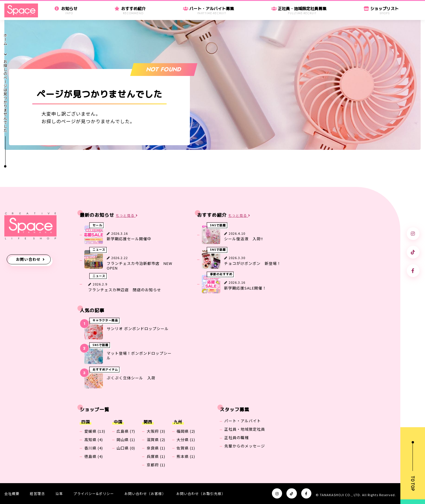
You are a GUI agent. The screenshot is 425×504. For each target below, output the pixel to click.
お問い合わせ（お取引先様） (201, 493)
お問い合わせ (28, 259)
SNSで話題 (218, 225)
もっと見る (127, 215)
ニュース (99, 250)
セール (97, 225)
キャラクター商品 (105, 321)
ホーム (5, 39)
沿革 (59, 493)
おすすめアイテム (105, 370)
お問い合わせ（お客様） (145, 493)
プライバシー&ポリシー (94, 493)
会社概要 (12, 493)
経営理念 (37, 493)
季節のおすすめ (221, 274)
